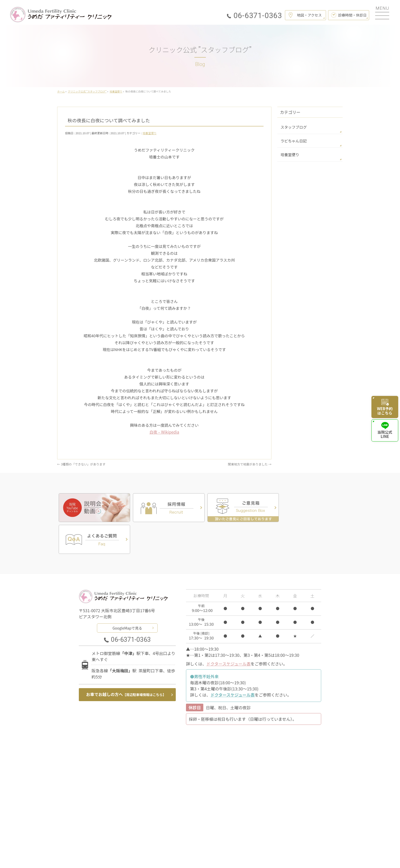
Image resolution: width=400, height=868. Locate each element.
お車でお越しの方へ (126, 662)
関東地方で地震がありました (250, 464)
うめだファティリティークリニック (198, 858)
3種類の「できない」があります (81, 464)
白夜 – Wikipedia (164, 432)
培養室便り (150, 133)
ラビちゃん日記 (293, 140)
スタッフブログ (293, 127)
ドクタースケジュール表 (228, 631)
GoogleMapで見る (127, 595)
